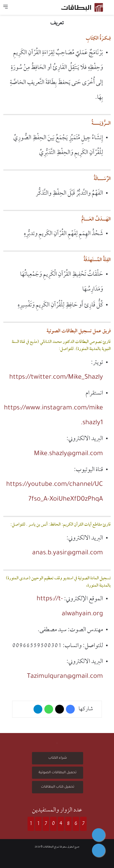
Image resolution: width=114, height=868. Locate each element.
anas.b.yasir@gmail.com (68, 553)
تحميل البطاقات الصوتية (58, 773)
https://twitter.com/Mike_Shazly (56, 378)
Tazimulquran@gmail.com (65, 677)
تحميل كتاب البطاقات (58, 787)
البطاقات (48, 847)
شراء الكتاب (58, 758)
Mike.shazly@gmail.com (68, 454)
